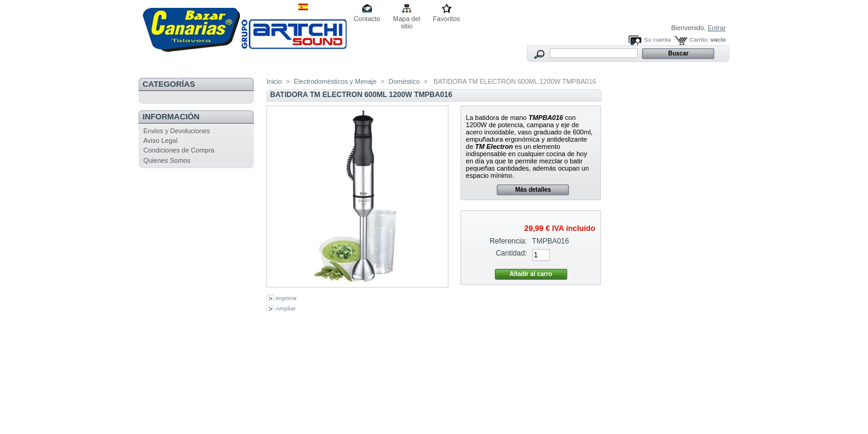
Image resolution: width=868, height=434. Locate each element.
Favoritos (446, 19)
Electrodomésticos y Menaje (335, 81)
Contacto (367, 19)
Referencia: (508, 241)
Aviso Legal (161, 140)
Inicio (274, 81)
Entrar (717, 28)
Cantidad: (511, 253)
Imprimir (286, 298)
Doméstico (404, 81)
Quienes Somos (167, 160)
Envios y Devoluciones (177, 131)
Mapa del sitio (407, 20)
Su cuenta (657, 39)
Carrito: (699, 39)
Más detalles (533, 190)
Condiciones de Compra (179, 150)
